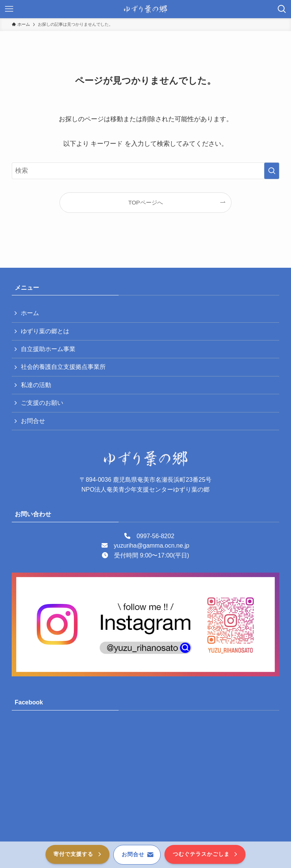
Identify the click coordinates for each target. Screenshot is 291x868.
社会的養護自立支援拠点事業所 (63, 367)
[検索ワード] (146, 171)
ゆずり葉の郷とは (45, 331)
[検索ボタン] (282, 9)
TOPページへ (145, 202)
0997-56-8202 (155, 536)
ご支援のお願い (42, 403)
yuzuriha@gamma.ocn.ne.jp (151, 546)
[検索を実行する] (272, 171)
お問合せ (33, 421)
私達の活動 (36, 385)
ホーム (30, 313)
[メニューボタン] (9, 9)
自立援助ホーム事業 (48, 349)
